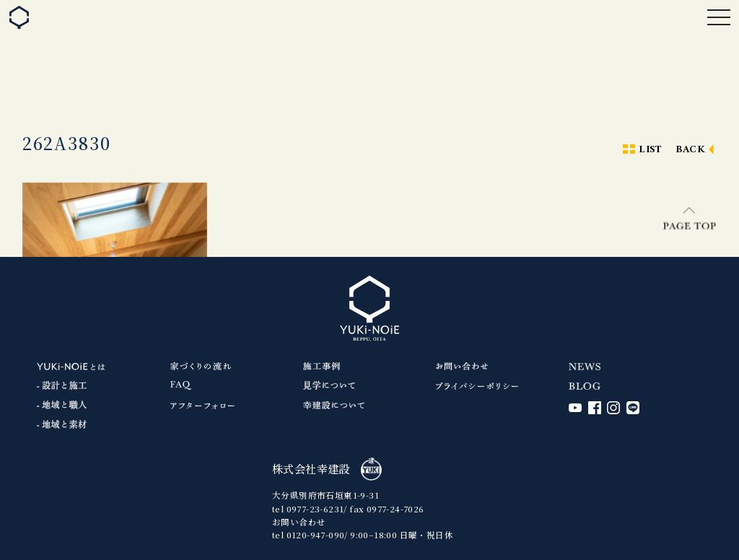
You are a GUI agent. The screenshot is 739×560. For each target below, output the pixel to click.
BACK (691, 150)
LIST (650, 150)
